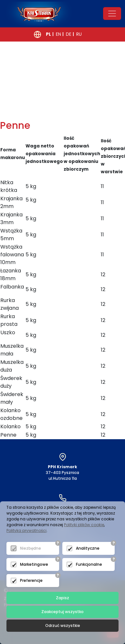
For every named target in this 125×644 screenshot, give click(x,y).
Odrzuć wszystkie (63, 625)
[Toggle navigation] (112, 14)
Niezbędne (31, 548)
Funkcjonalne (89, 564)
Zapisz (62, 598)
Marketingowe (34, 564)
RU (79, 34)
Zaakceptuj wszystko (62, 612)
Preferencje (31, 580)
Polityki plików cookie (84, 525)
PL (48, 34)
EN (58, 34)
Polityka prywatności (26, 530)
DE (69, 34)
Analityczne (88, 548)
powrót (27, 113)
